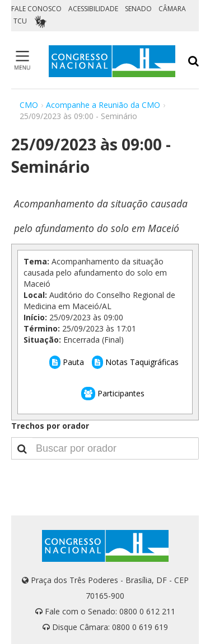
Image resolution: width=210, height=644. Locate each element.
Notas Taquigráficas (135, 362)
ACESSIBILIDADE (93, 9)
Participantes (113, 393)
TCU (20, 21)
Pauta (67, 362)
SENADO (138, 9)
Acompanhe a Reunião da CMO (103, 105)
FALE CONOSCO (36, 9)
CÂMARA (172, 9)
